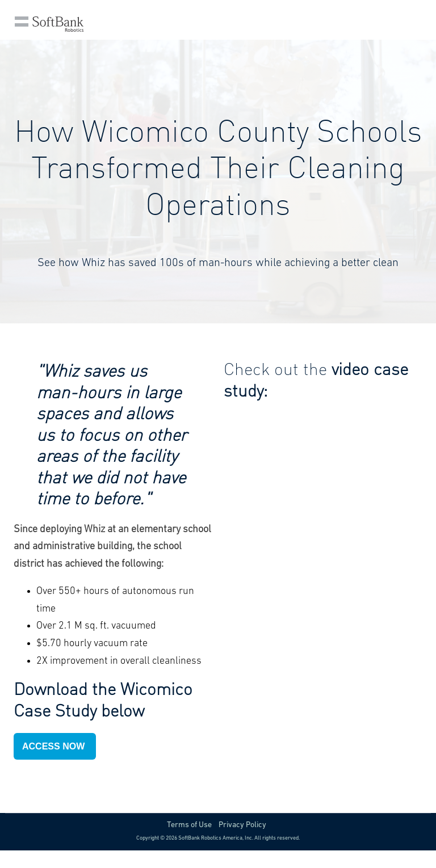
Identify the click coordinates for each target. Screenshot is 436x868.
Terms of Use (189, 825)
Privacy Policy (242, 825)
